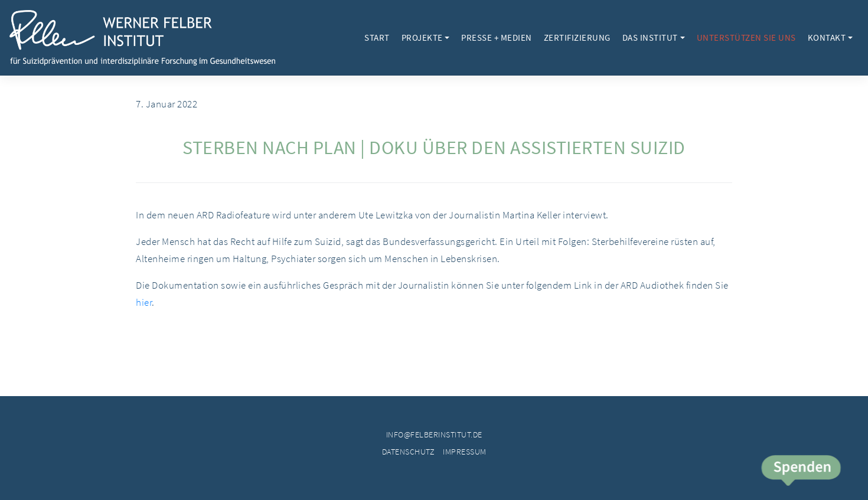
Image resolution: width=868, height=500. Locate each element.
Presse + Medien (497, 37)
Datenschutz (409, 452)
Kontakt (827, 37)
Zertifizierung (577, 37)
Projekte (422, 37)
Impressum (465, 452)
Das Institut (650, 37)
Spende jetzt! (800, 472)
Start (377, 37)
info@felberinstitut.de (434, 434)
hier (144, 302)
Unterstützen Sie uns (746, 37)
